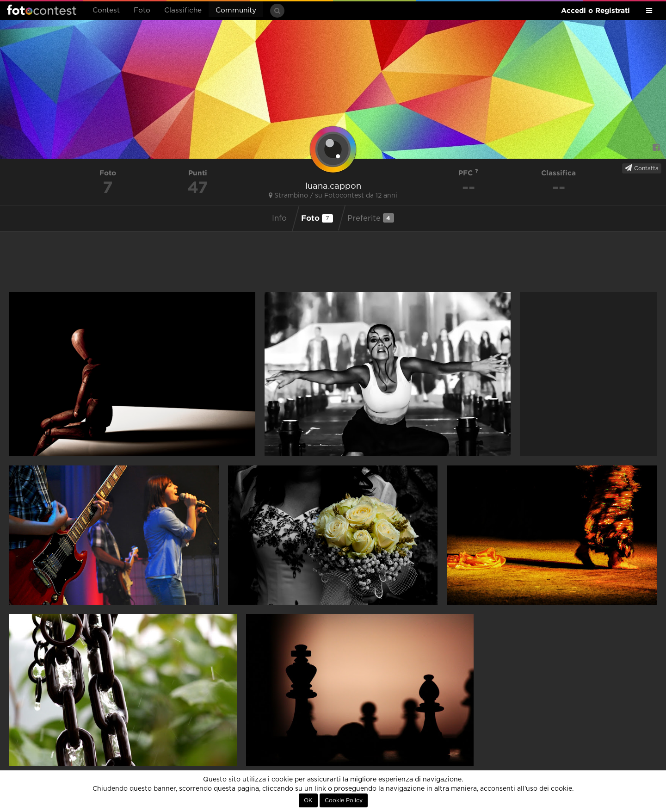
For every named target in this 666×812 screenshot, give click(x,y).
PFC (468, 173)
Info (279, 218)
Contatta (642, 168)
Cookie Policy (344, 800)
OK (308, 800)
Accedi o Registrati (595, 10)
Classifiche (183, 10)
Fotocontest (42, 10)
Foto (142, 10)
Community (236, 10)
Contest (106, 10)
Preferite (371, 218)
